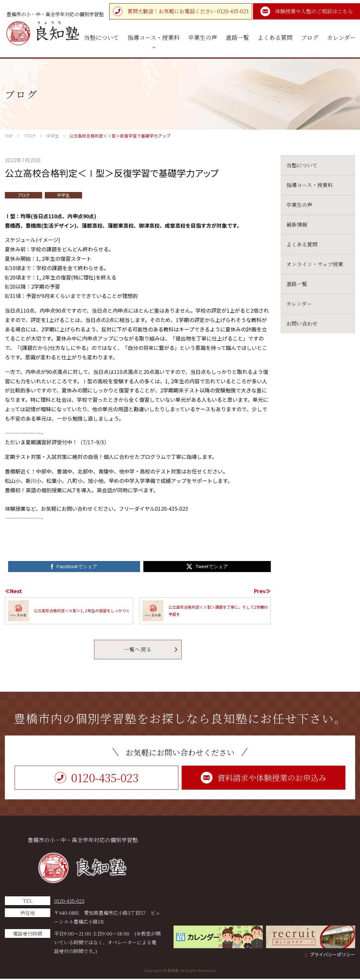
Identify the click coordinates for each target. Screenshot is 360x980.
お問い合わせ (302, 323)
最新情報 (297, 225)
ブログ (24, 195)
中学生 (63, 195)
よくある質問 (302, 244)
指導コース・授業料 (310, 185)
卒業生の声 (299, 205)
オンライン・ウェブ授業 (315, 264)
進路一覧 (297, 284)
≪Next (13, 591)
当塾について (302, 165)
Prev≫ (262, 591)
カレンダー (299, 304)
